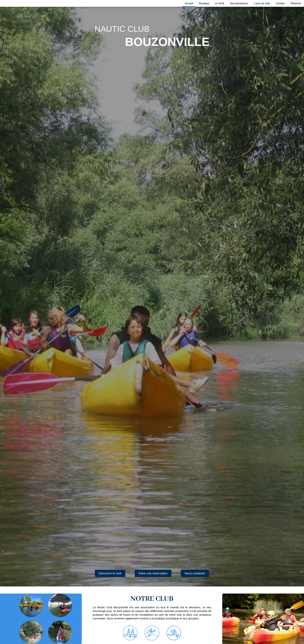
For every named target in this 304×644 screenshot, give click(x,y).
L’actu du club (262, 3)
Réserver (296, 3)
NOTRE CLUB (152, 599)
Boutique (204, 3)
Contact (280, 3)
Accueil (189, 3)
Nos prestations (239, 3)
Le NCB (220, 3)
